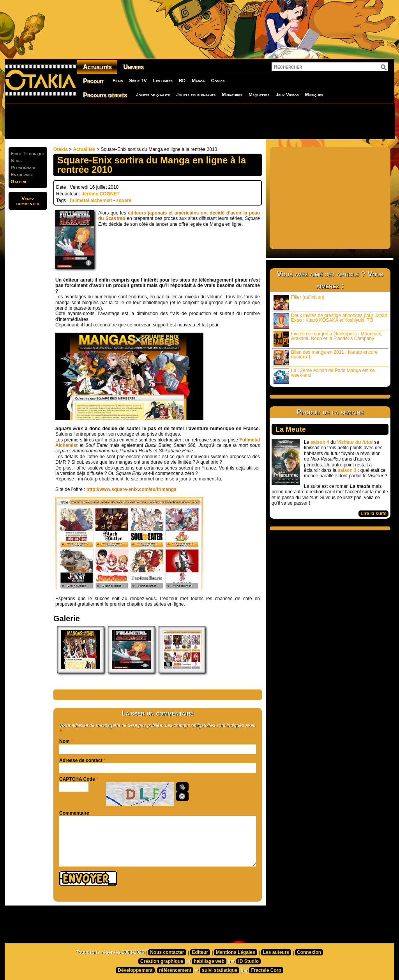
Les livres (163, 81)
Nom (64, 741)
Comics (218, 81)
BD (182, 81)
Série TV (138, 81)
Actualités (97, 67)
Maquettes (259, 95)
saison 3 (347, 470)
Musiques (314, 95)
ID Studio (248, 961)
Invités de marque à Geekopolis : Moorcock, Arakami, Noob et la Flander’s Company (328, 339)
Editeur (200, 952)
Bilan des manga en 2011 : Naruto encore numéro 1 (326, 357)
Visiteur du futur (355, 442)
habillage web (209, 961)
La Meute (291, 429)
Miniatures (232, 95)
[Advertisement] (199, 121)
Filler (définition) (299, 302)
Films (118, 81)
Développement (135, 970)
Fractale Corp (266, 970)
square (124, 200)
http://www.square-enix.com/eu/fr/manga (132, 489)
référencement (175, 970)
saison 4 (320, 442)
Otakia (61, 149)
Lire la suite (373, 514)
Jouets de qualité (153, 95)
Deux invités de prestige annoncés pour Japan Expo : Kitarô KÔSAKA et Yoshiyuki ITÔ (330, 321)
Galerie (19, 182)
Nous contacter (167, 952)
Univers (133, 67)
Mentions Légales (236, 952)
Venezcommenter (28, 201)
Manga (198, 81)
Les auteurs (276, 952)
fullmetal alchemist (91, 200)
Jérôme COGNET (100, 194)
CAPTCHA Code (77, 779)
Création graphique (162, 961)
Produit (93, 81)
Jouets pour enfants (196, 95)
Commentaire (74, 813)
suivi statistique (220, 970)
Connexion (309, 952)
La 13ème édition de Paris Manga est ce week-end (324, 376)
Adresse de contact (81, 760)
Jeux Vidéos (287, 95)
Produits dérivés (105, 95)
